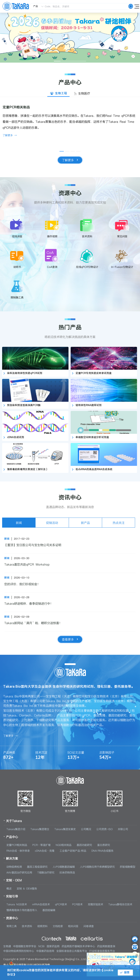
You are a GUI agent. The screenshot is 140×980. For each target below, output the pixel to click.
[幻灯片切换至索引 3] (70, 61)
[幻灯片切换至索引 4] (76, 61)
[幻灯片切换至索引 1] (57, 61)
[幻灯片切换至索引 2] (64, 61)
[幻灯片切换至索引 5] (83, 61)
